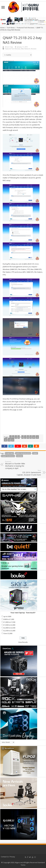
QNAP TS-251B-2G (8, 456)
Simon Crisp (9, 47)
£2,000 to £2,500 (9, 628)
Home (2, 28)
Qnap (35, 453)
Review (20, 456)
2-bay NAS (10, 453)
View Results (23, 642)
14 (13, 440)
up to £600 (7, 616)
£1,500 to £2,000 (9, 625)
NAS (22, 49)
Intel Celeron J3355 (23, 453)
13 (9, 440)
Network (27, 49)
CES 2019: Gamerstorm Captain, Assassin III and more (28, 473)
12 (6, 440)
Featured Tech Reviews (26, 28)
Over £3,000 (8, 633)
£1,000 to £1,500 (9, 622)
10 (34, 437)
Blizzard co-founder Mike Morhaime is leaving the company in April (18, 465)
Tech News (11, 28)
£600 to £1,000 (9, 619)
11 (37, 437)
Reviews (34, 49)
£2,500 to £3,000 (9, 631)
